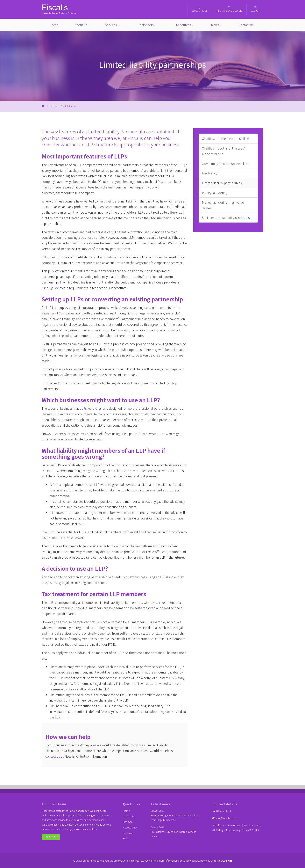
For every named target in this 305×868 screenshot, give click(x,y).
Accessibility (130, 827)
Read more (51, 837)
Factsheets (147, 25)
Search (255, 9)
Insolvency (210, 173)
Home (54, 25)
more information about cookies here (179, 861)
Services (112, 25)
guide (55, 288)
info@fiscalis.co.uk (229, 9)
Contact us (246, 25)
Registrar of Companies (58, 313)
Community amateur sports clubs (226, 164)
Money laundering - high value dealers (223, 205)
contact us (53, 756)
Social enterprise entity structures (226, 217)
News (216, 25)
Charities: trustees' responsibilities (226, 138)
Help (126, 838)
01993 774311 (199, 9)
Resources (184, 25)
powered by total (216, 861)
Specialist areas (68, 106)
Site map (128, 822)
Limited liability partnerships (222, 183)
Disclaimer (129, 833)
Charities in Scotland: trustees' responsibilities (223, 151)
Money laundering (215, 193)
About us (81, 25)
